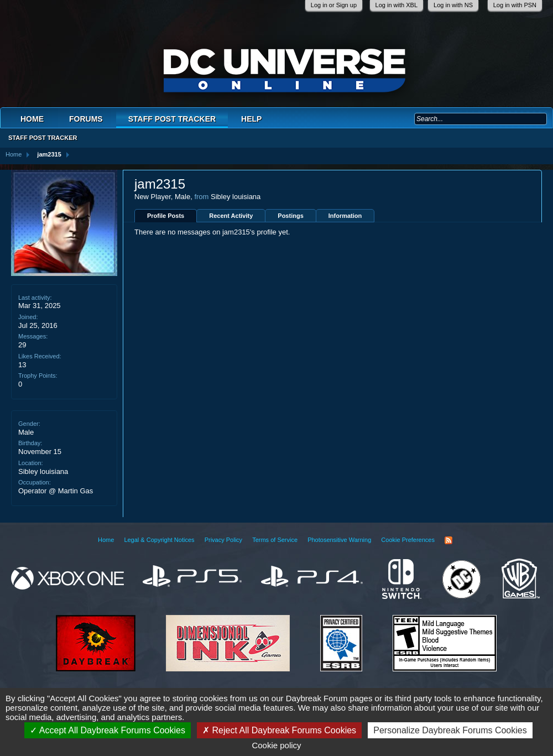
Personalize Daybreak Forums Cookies (450, 730)
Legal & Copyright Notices (159, 540)
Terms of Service (275, 540)
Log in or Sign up (334, 5)
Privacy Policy (223, 540)
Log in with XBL (397, 5)
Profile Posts (166, 216)
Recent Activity (231, 216)
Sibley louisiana (43, 471)
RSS (448, 540)
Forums (86, 119)
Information (345, 216)
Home (32, 119)
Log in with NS (453, 5)
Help (251, 119)
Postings (290, 216)
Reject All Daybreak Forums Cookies (279, 730)
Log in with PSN (515, 5)
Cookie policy (276, 745)
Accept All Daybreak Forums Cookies (108, 730)
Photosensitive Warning (339, 540)
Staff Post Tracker (172, 119)
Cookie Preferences (408, 540)
